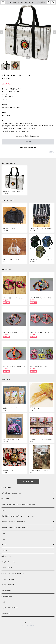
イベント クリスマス (8, 585)
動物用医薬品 (6, 614)
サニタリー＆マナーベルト (9, 562)
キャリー (4, 539)
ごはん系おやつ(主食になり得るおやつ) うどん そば (18, 516)
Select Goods (6, 556)
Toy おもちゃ (6, 499)
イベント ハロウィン (8, 579)
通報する (52, 152)
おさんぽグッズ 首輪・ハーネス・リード (13, 493)
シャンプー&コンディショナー (10, 608)
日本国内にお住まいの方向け (28, 147)
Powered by (28, 626)
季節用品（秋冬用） (7, 596)
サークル (4, 545)
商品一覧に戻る (28, 482)
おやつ (3, 510)
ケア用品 (4, 550)
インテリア (5, 533)
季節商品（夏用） (6, 591)
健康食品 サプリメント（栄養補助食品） (14, 522)
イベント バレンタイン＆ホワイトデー (13, 573)
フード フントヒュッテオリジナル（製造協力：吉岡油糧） (18, 505)
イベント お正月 (7, 568)
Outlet (4, 602)
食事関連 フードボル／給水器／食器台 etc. (15, 528)
